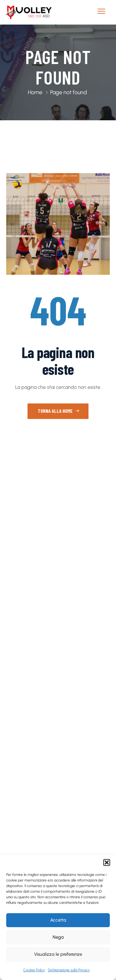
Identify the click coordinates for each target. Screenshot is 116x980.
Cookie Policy (34, 970)
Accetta (58, 920)
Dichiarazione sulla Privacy (69, 970)
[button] (107, 863)
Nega (58, 937)
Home (35, 92)
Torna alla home (59, 411)
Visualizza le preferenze (58, 954)
